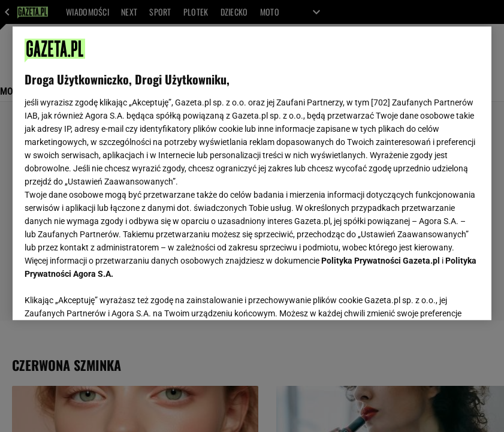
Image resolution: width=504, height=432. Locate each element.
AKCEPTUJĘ (439, 297)
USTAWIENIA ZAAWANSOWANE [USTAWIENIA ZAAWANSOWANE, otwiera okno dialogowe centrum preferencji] (103, 296)
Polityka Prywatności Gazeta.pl (381, 261)
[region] (252, 173)
